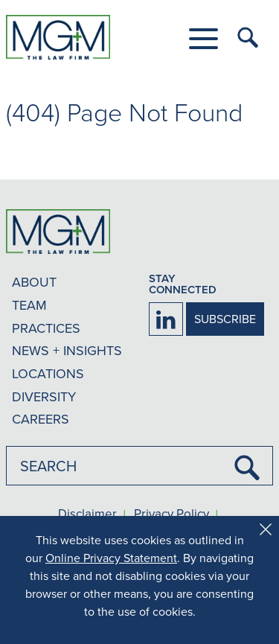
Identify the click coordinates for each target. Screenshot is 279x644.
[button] (203, 39)
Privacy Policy (171, 514)
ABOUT (34, 282)
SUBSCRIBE (225, 319)
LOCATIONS (48, 373)
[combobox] (139, 466)
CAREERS (41, 419)
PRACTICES (46, 328)
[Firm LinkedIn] (166, 319)
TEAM (29, 305)
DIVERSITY (44, 396)
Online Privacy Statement (111, 558)
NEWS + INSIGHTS (67, 350)
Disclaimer (87, 514)
